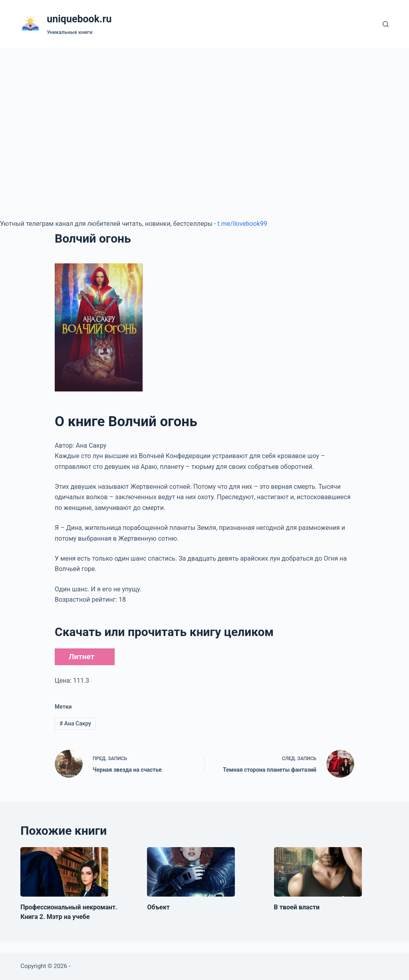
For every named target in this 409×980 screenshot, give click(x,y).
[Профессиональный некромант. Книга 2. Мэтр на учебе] (64, 872)
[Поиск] (386, 24)
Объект (158, 907)
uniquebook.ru (79, 19)
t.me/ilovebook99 (242, 224)
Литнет (81, 657)
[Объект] (191, 872)
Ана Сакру (75, 723)
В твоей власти (297, 907)
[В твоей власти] (318, 872)
